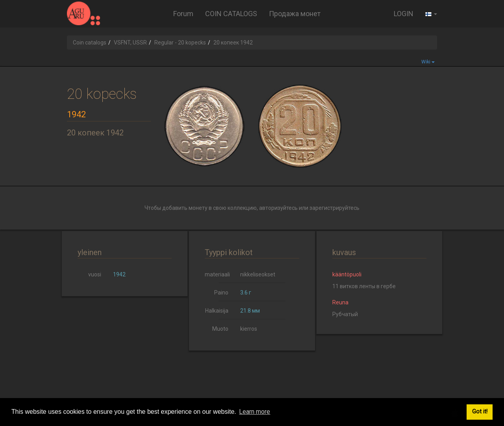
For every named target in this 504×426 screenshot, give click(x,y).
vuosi (95, 274)
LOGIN (404, 14)
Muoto (220, 329)
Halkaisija (217, 311)
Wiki (428, 62)
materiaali (217, 274)
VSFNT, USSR (130, 43)
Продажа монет (295, 14)
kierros (249, 329)
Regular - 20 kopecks (180, 43)
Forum (183, 14)
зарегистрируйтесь (334, 208)
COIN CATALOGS (231, 14)
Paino (221, 293)
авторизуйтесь (278, 208)
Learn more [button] (255, 412)
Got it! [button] (480, 412)
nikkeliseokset (258, 274)
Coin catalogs (90, 43)
